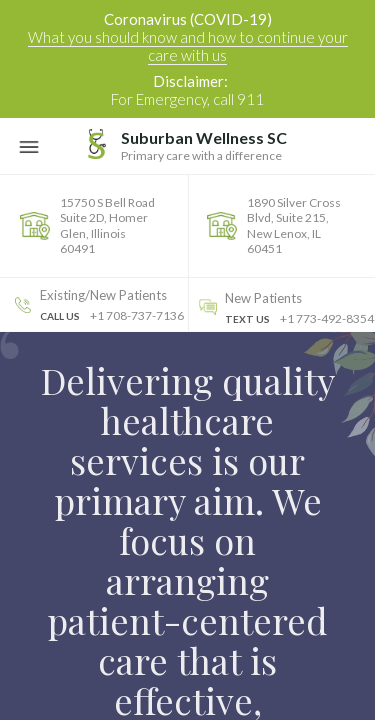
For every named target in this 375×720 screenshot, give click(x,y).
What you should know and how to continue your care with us (188, 46)
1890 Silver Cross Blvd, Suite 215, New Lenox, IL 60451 (294, 226)
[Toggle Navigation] (29, 147)
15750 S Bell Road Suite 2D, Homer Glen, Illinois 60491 (107, 226)
